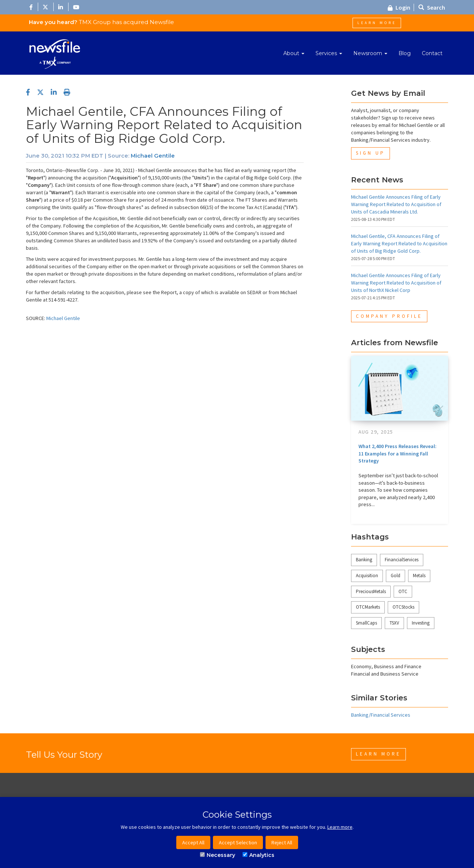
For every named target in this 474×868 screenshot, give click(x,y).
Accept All (193, 842)
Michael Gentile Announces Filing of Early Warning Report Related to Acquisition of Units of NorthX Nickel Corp (396, 283)
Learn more (340, 827)
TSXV (394, 623)
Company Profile (389, 316)
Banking (364, 560)
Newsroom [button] (370, 53)
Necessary (218, 855)
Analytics (258, 855)
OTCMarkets (368, 607)
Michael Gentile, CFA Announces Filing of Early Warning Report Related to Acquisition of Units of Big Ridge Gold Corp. (399, 243)
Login (399, 7)
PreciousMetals (371, 591)
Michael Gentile (153, 156)
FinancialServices (402, 560)
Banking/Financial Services (381, 715)
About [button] (294, 53)
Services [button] (329, 53)
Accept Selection (238, 842)
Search (432, 7)
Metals (419, 576)
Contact (432, 53)
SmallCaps (366, 623)
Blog (405, 53)
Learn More (377, 23)
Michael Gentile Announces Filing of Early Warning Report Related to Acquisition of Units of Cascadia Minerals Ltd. (396, 204)
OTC (403, 591)
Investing (421, 623)
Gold (395, 576)
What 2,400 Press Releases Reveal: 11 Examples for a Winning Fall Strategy (398, 453)
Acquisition (367, 576)
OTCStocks (403, 607)
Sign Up (370, 153)
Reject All (282, 842)
